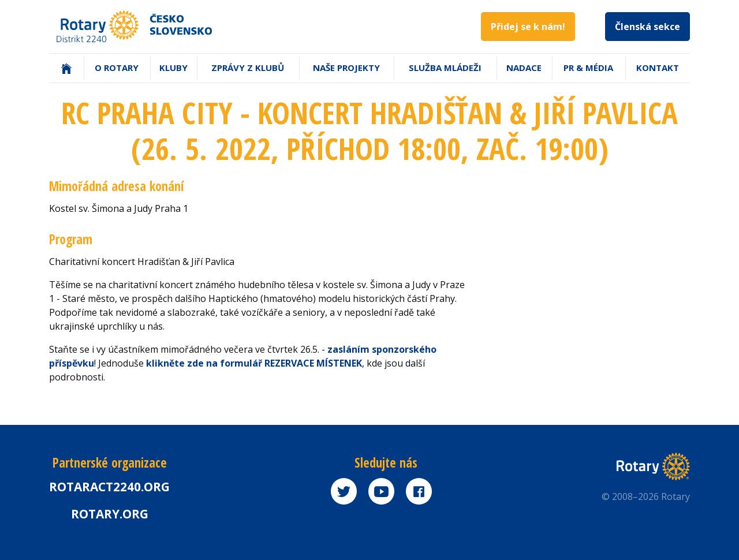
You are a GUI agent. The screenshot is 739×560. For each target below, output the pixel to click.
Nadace (524, 68)
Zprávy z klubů (248, 68)
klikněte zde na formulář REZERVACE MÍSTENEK (254, 363)
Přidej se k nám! (528, 27)
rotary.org (110, 514)
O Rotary (117, 68)
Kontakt (658, 68)
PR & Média (588, 68)
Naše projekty (346, 68)
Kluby (173, 68)
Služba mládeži (445, 68)
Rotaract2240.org (109, 487)
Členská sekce (647, 27)
